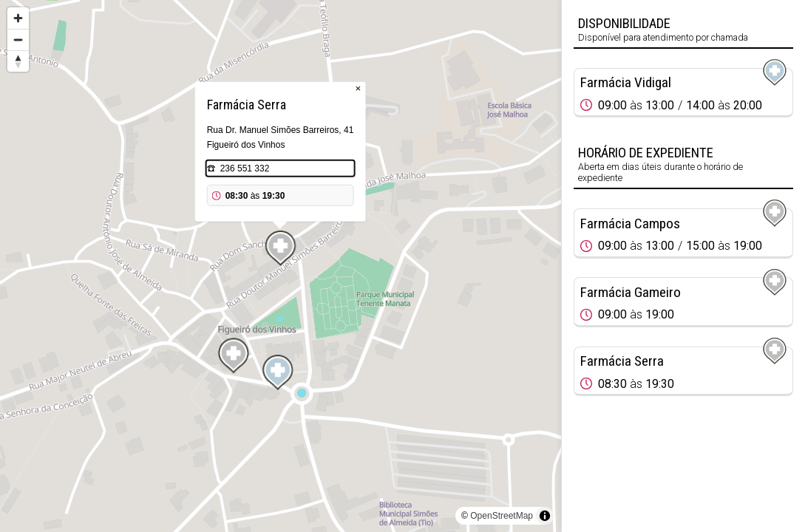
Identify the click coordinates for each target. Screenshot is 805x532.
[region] (281, 266)
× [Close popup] (359, 88)
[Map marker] (278, 372)
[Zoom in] (18, 18)
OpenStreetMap (502, 516)
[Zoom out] (18, 40)
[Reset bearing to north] (18, 61)
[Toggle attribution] (545, 516)
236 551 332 (245, 168)
